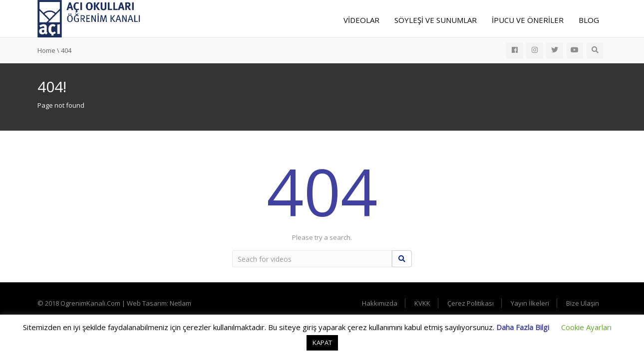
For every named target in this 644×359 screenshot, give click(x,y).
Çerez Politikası (471, 303)
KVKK (422, 303)
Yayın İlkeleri (530, 303)
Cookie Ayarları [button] (586, 327)
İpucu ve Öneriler (528, 20)
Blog (589, 20)
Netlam (180, 303)
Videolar (361, 20)
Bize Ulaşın (583, 303)
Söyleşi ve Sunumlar (436, 20)
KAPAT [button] (322, 343)
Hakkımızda (380, 303)
